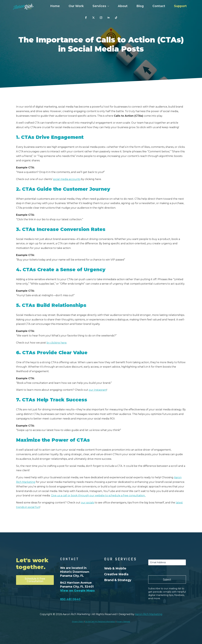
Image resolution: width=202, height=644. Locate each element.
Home (55, 6)
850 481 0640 (70, 599)
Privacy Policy (78, 622)
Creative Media (116, 574)
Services (99, 6)
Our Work (76, 6)
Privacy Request (123, 622)
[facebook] (86, 18)
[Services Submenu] (109, 6)
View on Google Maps (77, 591)
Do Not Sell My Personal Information (100, 622)
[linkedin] (109, 18)
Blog (140, 6)
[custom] (93, 18)
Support (180, 6)
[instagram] (101, 18)
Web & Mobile (115, 568)
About (123, 6)
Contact (159, 6)
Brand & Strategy (118, 580)
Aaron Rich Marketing (149, 614)
